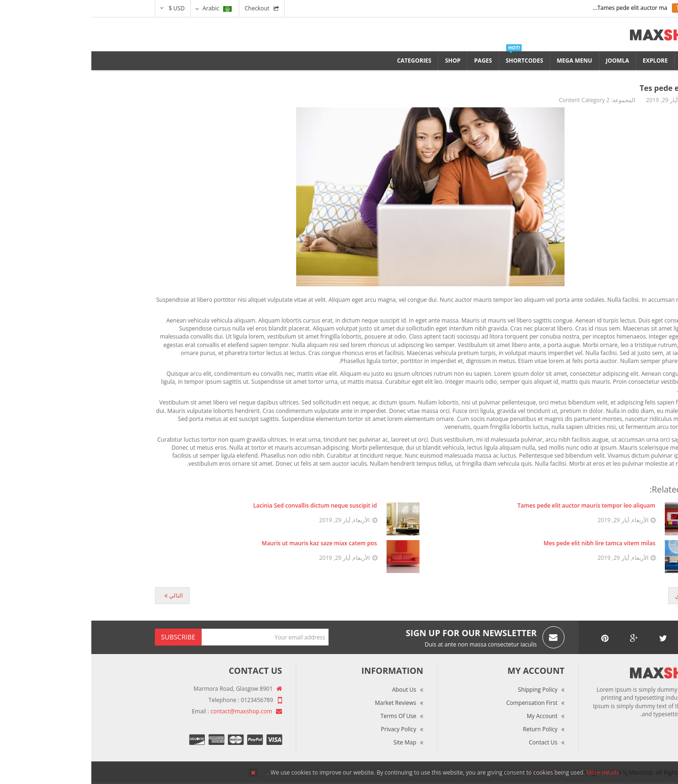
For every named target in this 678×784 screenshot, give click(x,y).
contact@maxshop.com (150, 711)
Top (667, 165)
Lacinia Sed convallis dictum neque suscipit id (224, 505)
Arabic (125, 8)
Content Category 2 (493, 100)
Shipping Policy (446, 690)
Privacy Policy (307, 729)
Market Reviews (304, 703)
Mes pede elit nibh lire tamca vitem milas (508, 543)
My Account (451, 716)
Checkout (166, 8)
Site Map (313, 742)
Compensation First (440, 703)
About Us (313, 690)
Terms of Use (307, 716)
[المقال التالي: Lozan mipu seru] (81, 596)
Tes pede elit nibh (582, 88)
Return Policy (449, 729)
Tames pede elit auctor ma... (539, 8)
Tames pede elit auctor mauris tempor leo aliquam (495, 505)
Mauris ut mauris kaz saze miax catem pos (228, 543)
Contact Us (452, 742)
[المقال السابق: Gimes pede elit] (596, 596)
